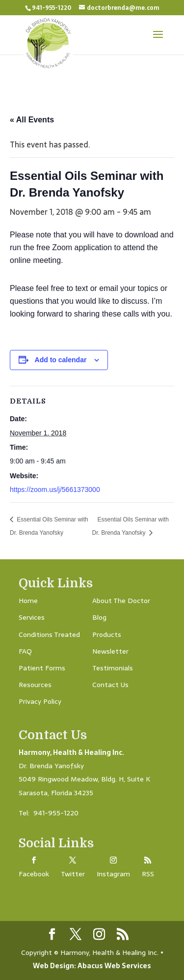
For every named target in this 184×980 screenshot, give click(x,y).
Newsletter (110, 651)
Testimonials (113, 668)
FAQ (25, 651)
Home (28, 601)
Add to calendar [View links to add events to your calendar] (61, 360)
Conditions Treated (49, 634)
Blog (99, 617)
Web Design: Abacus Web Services (92, 966)
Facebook (34, 874)
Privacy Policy (40, 701)
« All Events (32, 120)
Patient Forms (42, 668)
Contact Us (110, 685)
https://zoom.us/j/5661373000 (55, 490)
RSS (148, 874)
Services (32, 617)
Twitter (73, 874)
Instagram (113, 874)
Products (107, 634)
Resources (35, 685)
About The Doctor (121, 601)
